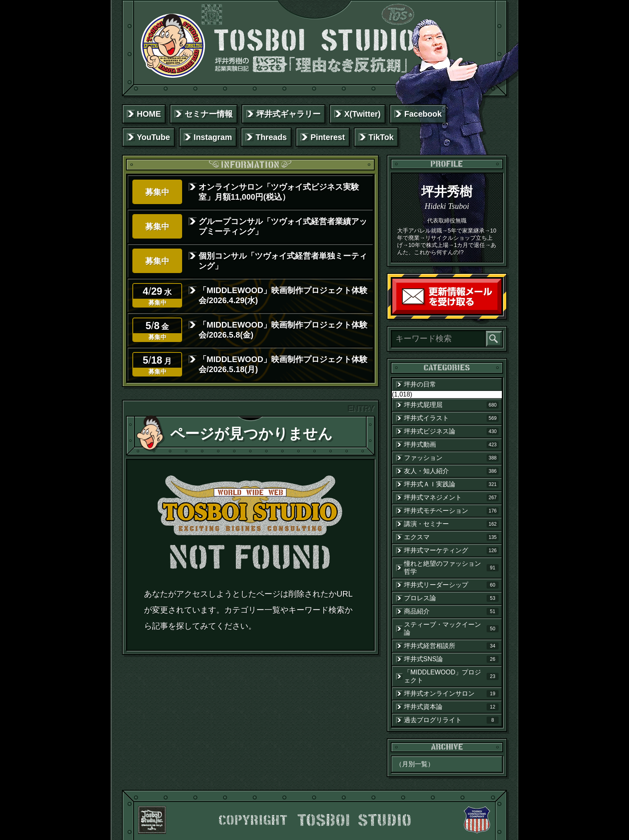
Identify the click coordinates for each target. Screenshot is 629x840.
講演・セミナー (451, 524)
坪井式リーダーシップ (451, 585)
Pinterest (328, 137)
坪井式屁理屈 (451, 405)
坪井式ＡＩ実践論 (451, 484)
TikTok (381, 137)
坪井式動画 (451, 445)
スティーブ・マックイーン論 (451, 628)
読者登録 (499, 312)
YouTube (153, 137)
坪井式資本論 (451, 707)
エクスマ (451, 537)
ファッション (451, 458)
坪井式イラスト (451, 418)
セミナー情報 (209, 114)
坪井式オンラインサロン (451, 694)
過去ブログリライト (451, 720)
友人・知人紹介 (451, 471)
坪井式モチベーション (451, 511)
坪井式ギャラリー (288, 114)
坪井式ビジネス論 (451, 431)
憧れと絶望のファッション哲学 (451, 568)
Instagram (213, 137)
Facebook (423, 114)
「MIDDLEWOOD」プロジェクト (451, 676)
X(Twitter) (362, 114)
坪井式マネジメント (451, 498)
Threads (271, 137)
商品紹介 (451, 611)
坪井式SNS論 (451, 659)
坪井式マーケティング (451, 551)
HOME (149, 114)
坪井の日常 (420, 384)
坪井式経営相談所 (451, 646)
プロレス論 (451, 598)
